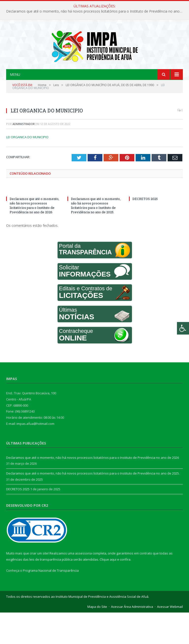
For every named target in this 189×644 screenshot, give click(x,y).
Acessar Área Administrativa (132, 638)
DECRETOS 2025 (145, 230)
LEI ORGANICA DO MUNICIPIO (27, 168)
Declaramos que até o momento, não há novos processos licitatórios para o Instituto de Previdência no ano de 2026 (96, 11)
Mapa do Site (97, 638)
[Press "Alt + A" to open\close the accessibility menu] (183, 328)
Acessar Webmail (170, 638)
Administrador (24, 155)
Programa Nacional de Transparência (51, 602)
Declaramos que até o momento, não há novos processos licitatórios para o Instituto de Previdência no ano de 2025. (96, 237)
